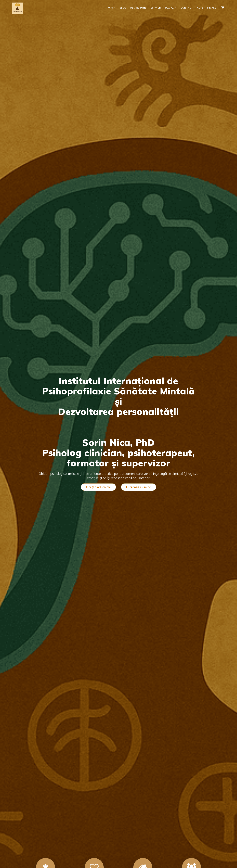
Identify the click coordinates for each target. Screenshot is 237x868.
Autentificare (207, 8)
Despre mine (138, 8)
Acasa (111, 8)
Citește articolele (98, 487)
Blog (123, 8)
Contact (187, 8)
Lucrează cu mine (139, 487)
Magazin (171, 8)
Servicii (156, 8)
